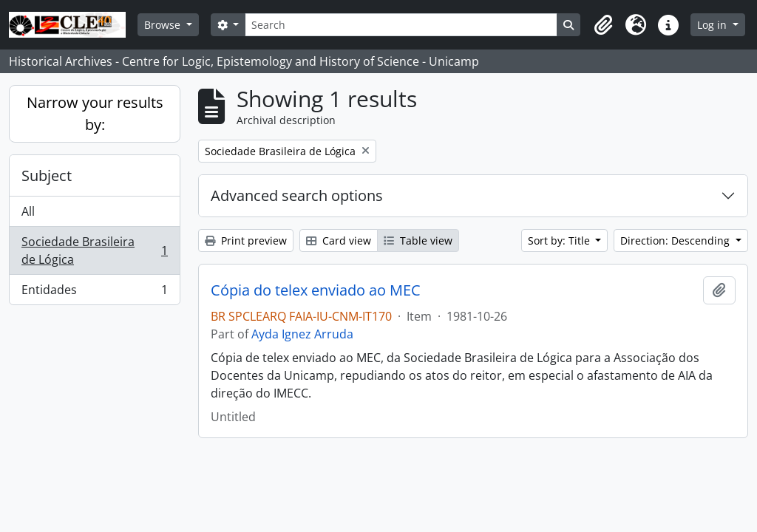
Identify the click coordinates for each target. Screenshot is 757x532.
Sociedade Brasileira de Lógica (94, 250)
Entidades (94, 293)
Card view (339, 241)
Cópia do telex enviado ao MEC (316, 290)
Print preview (246, 241)
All (28, 211)
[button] (603, 25)
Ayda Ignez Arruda (302, 334)
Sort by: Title (560, 241)
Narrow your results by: (95, 113)
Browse (164, 25)
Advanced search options (297, 195)
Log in (713, 25)
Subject (47, 175)
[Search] (401, 25)
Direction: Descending (676, 241)
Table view (418, 241)
